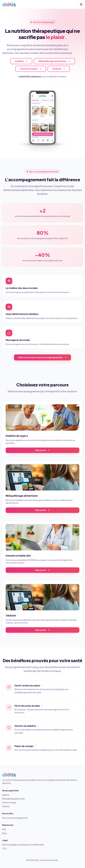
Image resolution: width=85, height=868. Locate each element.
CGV (4, 848)
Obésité (59, 69)
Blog (4, 833)
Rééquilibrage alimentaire (54, 61)
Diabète (21, 61)
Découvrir (42, 450)
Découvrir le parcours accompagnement (42, 357)
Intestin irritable (31, 69)
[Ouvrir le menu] (81, 4)
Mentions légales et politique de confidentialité (23, 845)
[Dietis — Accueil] (9, 4)
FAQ (4, 829)
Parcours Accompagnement (15, 818)
